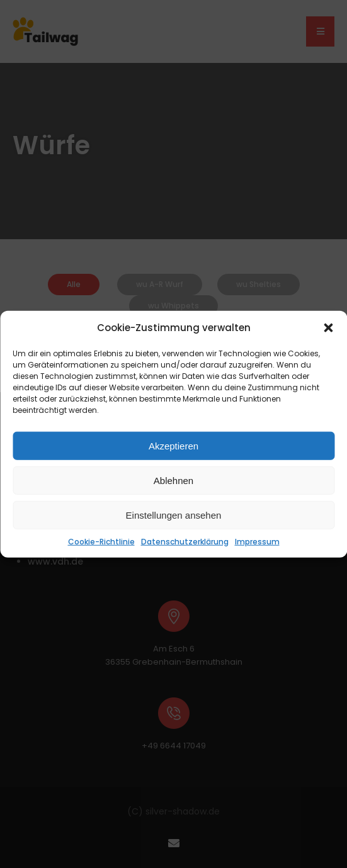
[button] (328, 328)
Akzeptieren (173, 445)
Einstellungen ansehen (174, 515)
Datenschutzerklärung (185, 542)
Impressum (257, 542)
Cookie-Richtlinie (101, 542)
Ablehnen (173, 480)
